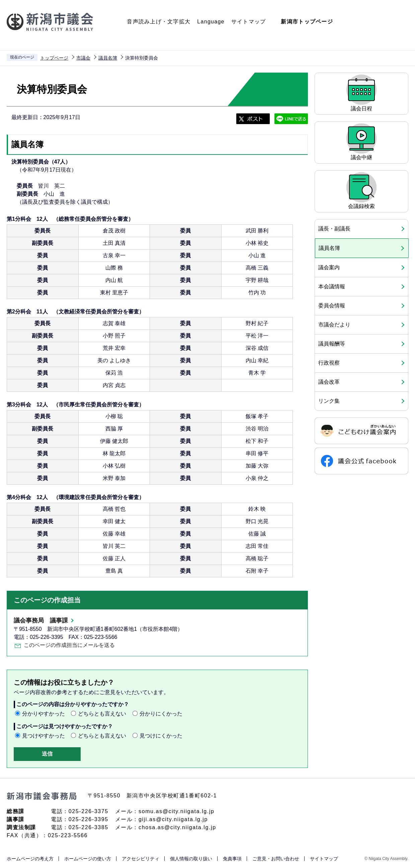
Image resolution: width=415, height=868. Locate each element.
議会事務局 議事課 (41, 620)
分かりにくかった (161, 714)
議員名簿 (108, 58)
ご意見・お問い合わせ (276, 859)
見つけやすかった (44, 736)
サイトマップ (249, 22)
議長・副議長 (334, 229)
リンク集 (329, 401)
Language (211, 22)
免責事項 (232, 859)
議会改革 (329, 382)
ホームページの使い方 (88, 859)
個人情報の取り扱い (191, 859)
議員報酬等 (332, 344)
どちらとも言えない (102, 714)
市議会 (83, 58)
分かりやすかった (44, 714)
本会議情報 (332, 286)
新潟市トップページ (307, 22)
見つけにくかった (161, 736)
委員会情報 (332, 306)
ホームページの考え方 (30, 859)
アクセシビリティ (141, 859)
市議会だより (334, 325)
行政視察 (329, 363)
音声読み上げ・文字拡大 (159, 22)
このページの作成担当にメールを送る (69, 645)
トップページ (54, 58)
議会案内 (329, 267)
